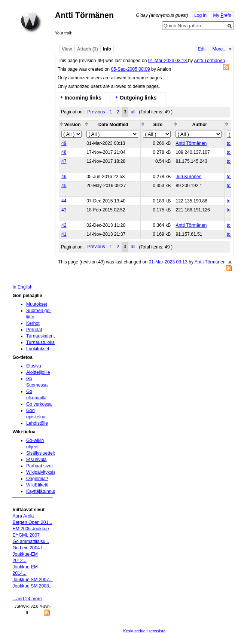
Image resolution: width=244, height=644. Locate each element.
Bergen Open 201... (32, 522)
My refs (222, 15)
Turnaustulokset (42, 342)
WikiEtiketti (37, 485)
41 (64, 234)
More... (220, 49)
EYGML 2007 (26, 535)
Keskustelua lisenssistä (144, 631)
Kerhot (33, 323)
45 (64, 186)
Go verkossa (39, 404)
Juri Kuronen (188, 177)
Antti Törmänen (209, 61)
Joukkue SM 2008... (32, 586)
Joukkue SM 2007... (32, 580)
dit (202, 49)
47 (64, 161)
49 (64, 143)
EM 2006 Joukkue (30, 529)
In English (22, 287)
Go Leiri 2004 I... (29, 548)
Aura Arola (23, 516)
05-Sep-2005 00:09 (130, 69)
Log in (200, 15)
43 (64, 210)
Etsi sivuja (36, 460)
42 (64, 225)
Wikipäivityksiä (41, 472)
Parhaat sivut (39, 466)
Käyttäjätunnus (41, 491)
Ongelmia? (37, 479)
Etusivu (34, 366)
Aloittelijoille (38, 372)
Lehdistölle (37, 423)
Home (31, 22)
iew (67, 49)
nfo (107, 49)
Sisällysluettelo (41, 453)
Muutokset (37, 304)
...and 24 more (27, 599)
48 (64, 152)
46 (64, 177)
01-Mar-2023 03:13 (168, 61)
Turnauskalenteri (43, 336)
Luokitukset (38, 349)
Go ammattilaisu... (31, 541)
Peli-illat (34, 330)
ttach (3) (88, 49)
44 (64, 201)
